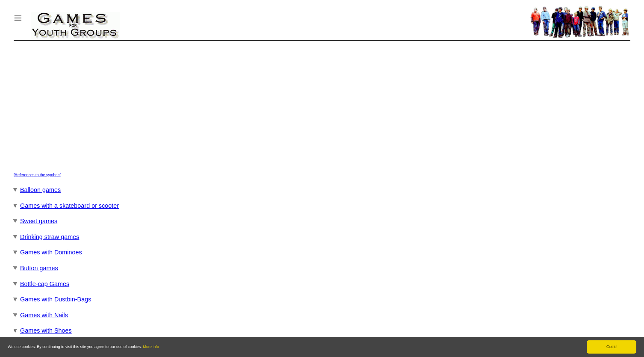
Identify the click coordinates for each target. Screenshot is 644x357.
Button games (39, 268)
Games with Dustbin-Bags (56, 299)
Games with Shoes (46, 330)
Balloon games (40, 190)
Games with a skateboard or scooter (69, 206)
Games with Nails (44, 315)
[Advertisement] (322, 105)
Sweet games (39, 221)
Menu (29, 16)
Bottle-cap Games (45, 284)
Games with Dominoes (51, 252)
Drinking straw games (50, 237)
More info (151, 347)
